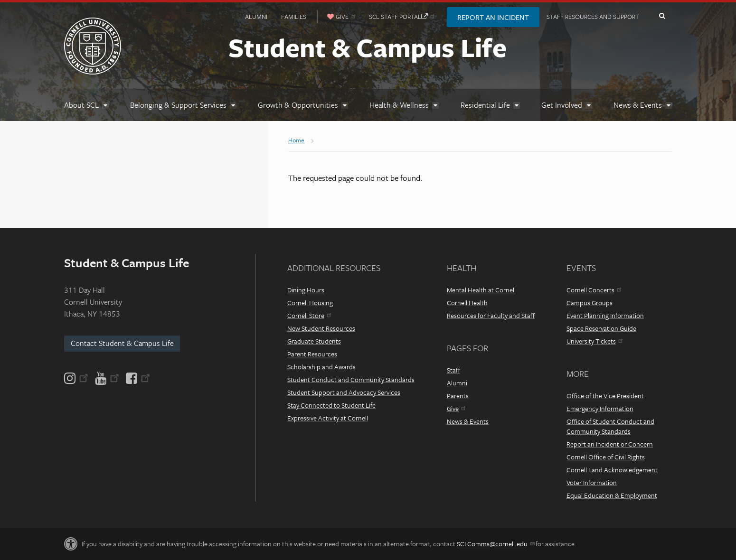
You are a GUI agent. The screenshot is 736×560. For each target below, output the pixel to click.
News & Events (468, 421)
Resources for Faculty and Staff (491, 315)
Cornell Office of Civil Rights (606, 457)
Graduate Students (314, 341)
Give (456, 408)
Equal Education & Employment (612, 495)
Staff (453, 370)
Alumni (256, 17)
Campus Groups (590, 303)
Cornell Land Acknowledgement (612, 470)
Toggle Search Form (662, 16)
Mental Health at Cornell (481, 290)
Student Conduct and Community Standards (351, 379)
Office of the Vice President (605, 396)
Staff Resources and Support (593, 17)
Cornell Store (309, 315)
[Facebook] (137, 378)
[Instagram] (77, 378)
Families (294, 17)
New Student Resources (321, 328)
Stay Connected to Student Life (331, 405)
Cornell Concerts (594, 290)
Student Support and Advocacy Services (344, 392)
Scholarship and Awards (321, 367)
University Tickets (594, 341)
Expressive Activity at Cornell (328, 418)
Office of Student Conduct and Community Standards (610, 426)
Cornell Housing (310, 303)
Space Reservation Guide (601, 328)
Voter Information (592, 482)
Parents (458, 396)
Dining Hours (306, 290)
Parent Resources (312, 354)
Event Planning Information (605, 315)
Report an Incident (493, 17)
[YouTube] (107, 378)
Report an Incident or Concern (610, 444)
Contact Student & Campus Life (122, 343)
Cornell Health (467, 303)
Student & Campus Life (368, 47)
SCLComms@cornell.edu (495, 544)
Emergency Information (600, 408)
